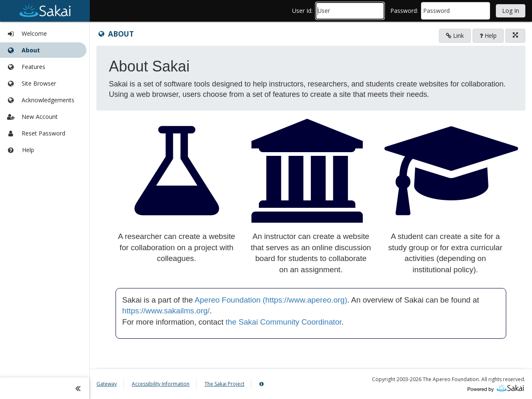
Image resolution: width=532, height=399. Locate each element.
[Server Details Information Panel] (262, 384)
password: (404, 11)
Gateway (107, 384)
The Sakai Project (224, 384)
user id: (302, 11)
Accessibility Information (161, 384)
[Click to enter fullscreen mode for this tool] (515, 36)
